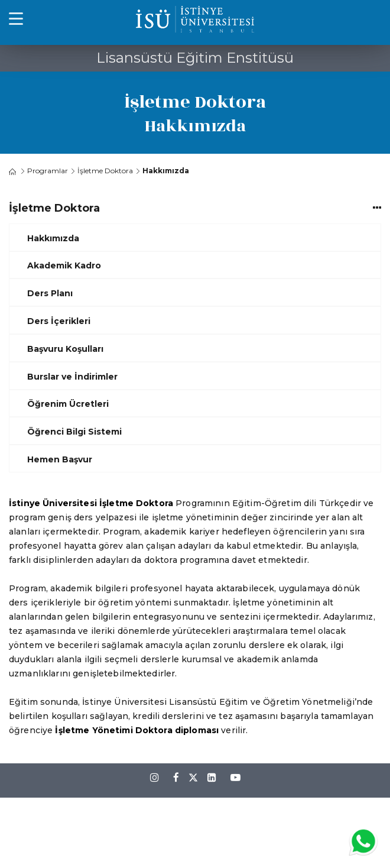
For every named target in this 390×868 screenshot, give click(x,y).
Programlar (48, 171)
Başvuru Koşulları (65, 349)
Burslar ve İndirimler (72, 377)
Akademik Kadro (64, 265)
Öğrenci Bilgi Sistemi (74, 432)
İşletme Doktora (105, 171)
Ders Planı (50, 293)
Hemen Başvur (60, 459)
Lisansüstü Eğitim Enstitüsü (195, 58)
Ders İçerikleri (59, 321)
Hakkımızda (53, 238)
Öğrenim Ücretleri (68, 404)
